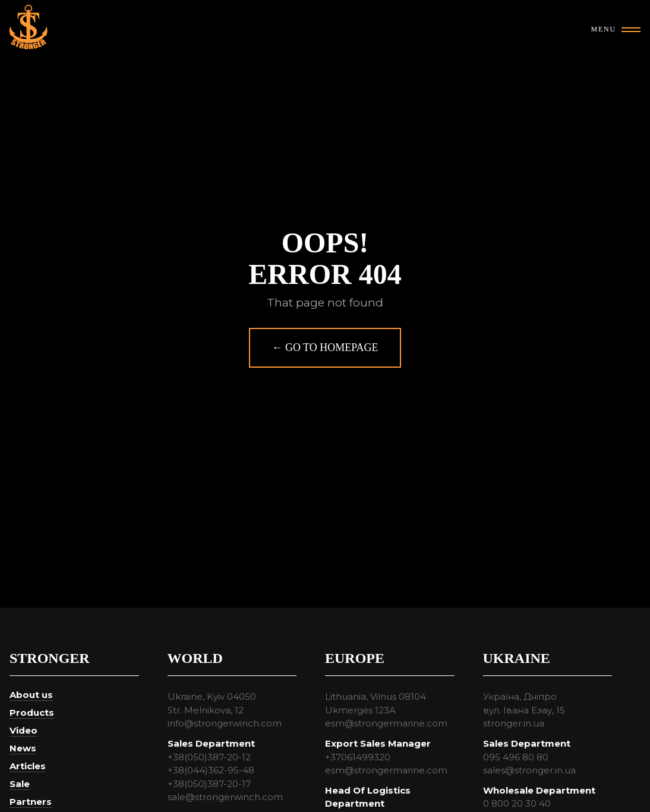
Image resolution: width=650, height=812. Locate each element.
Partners (31, 802)
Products (32, 713)
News (23, 748)
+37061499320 (358, 757)
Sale (20, 784)
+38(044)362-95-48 (211, 770)
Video (23, 730)
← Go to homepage (325, 347)
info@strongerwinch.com (225, 723)
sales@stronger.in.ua (529, 770)
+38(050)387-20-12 (209, 757)
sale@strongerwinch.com (225, 797)
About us (31, 695)
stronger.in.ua (514, 723)
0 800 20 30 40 (517, 803)
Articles (28, 766)
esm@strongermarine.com (386, 723)
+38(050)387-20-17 (209, 784)
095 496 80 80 (516, 757)
